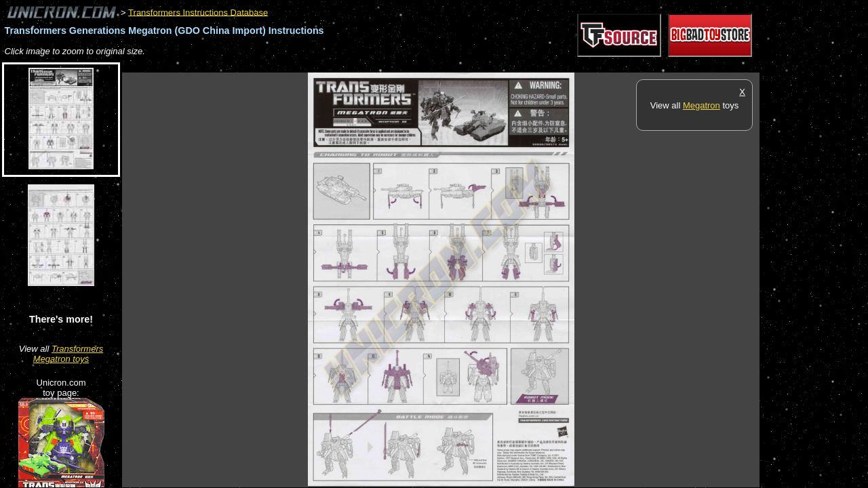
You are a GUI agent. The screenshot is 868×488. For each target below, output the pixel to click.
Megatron (702, 105)
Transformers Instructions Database (198, 12)
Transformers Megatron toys (68, 354)
